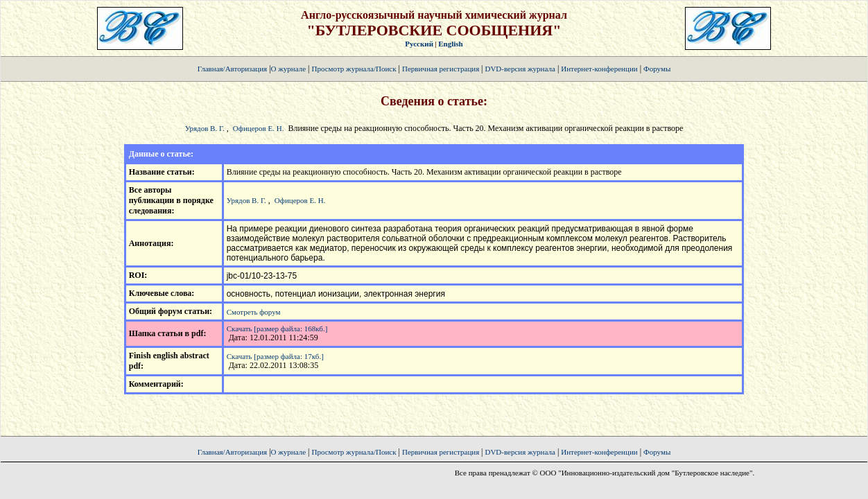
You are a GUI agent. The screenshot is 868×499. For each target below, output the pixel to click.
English (450, 44)
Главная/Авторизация (232, 69)
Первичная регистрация (442, 69)
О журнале (289, 69)
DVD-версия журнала (520, 69)
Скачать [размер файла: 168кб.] (277, 329)
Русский (419, 44)
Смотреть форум (254, 312)
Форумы (657, 69)
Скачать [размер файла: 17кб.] (275, 356)
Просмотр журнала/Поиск (354, 69)
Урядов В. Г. (205, 128)
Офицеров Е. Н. (259, 128)
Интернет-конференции (599, 69)
